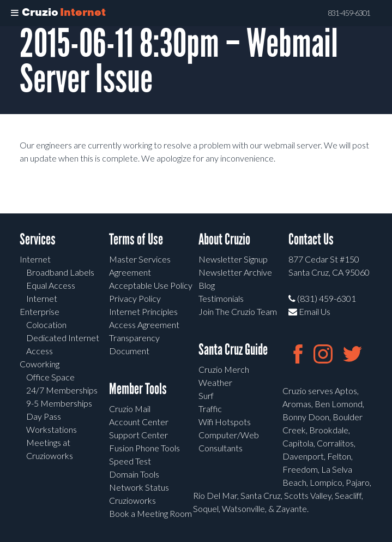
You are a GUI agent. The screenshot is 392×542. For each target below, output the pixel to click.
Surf (206, 395)
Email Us (309, 311)
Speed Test (130, 461)
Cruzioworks (132, 500)
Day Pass (44, 416)
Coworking (40, 364)
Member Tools (138, 389)
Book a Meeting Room (150, 513)
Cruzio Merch (224, 369)
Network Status (139, 487)
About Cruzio (224, 239)
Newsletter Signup (233, 259)
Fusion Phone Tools (144, 448)
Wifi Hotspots (225, 422)
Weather (215, 382)
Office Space (50, 377)
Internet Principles (143, 311)
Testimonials (221, 298)
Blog (207, 285)
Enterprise (40, 311)
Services (38, 239)
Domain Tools (134, 474)
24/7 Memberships (62, 390)
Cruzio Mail (130, 409)
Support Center (138, 435)
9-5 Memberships (59, 403)
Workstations (52, 429)
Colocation (46, 324)
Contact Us (311, 239)
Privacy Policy (135, 298)
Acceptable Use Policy (151, 285)
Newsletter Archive (235, 272)
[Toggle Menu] (15, 13)
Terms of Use (136, 239)
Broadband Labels (60, 272)
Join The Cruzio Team (238, 311)
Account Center (139, 422)
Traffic (210, 409)
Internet (35, 259)
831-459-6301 (349, 13)
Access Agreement (144, 324)
